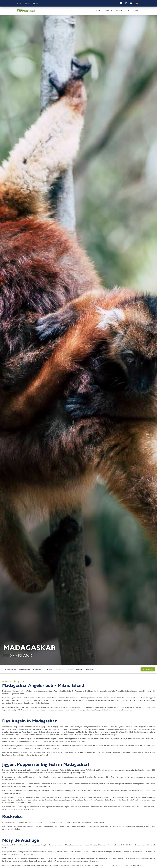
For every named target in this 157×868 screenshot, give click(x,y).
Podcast (30, 3)
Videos (20, 3)
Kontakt (40, 3)
